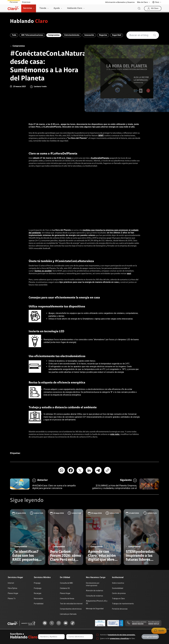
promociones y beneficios (119, 639)
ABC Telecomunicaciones (32, 35)
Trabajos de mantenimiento (123, 604)
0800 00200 (138, 624)
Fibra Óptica (12, 588)
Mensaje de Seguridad (95, 609)
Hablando (29, 22)
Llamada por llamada (68, 614)
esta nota (115, 434)
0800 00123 (154, 624)
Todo (14, 35)
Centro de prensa (119, 593)
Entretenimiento (72, 35)
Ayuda (57, 8)
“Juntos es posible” (43, 271)
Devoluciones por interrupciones (93, 584)
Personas (14, 2)
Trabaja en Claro (118, 599)
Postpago (38, 588)
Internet (11, 583)
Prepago (37, 583)
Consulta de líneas (67, 599)
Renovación (38, 599)
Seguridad (117, 35)
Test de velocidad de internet (71, 604)
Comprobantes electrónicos (71, 609)
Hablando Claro (75, 8)
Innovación (89, 35)
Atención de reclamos (95, 591)
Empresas (26, 2)
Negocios (103, 35)
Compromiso (54, 35)
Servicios (28, 8)
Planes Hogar (13, 593)
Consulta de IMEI (66, 583)
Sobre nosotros (118, 583)
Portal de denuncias (120, 609)
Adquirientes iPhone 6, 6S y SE (97, 602)
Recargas (38, 593)
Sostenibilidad (118, 588)
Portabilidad (39, 604)
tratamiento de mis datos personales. (122, 635)
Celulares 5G (65, 588)
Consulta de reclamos (94, 596)
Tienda (43, 8)
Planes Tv (12, 599)
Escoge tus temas (150, 637)
